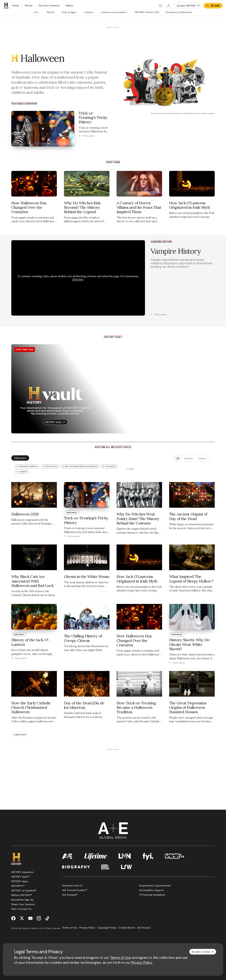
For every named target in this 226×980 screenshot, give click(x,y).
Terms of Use (121, 958)
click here (78, 279)
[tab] (37, 12)
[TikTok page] (47, 918)
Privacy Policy (142, 962)
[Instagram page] (39, 918)
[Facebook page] (13, 918)
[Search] (161, 6)
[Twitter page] (22, 918)
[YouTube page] (30, 918)
